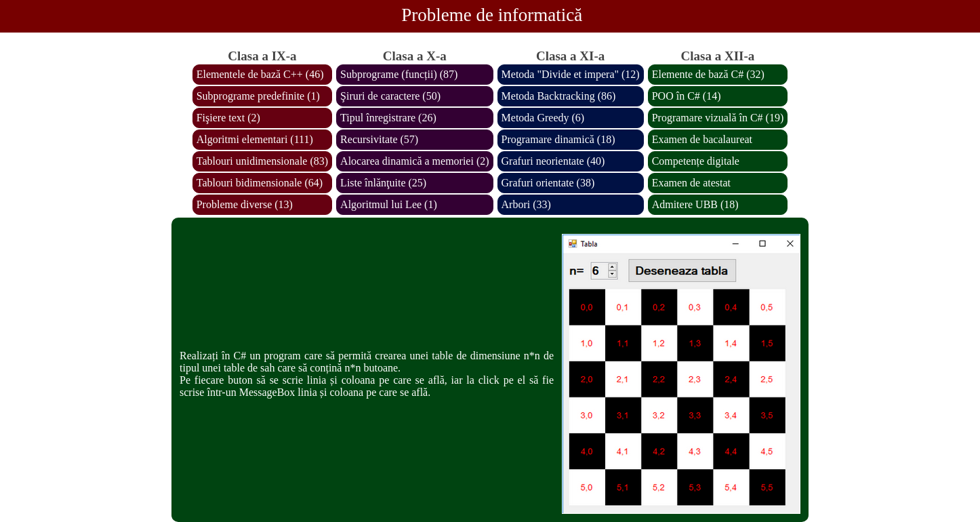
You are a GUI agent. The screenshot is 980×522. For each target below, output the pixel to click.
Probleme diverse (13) (245, 204)
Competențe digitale (696, 161)
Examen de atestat (691, 183)
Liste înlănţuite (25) (383, 183)
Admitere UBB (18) (695, 204)
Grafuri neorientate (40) (553, 161)
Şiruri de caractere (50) (390, 96)
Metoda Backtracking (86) (559, 96)
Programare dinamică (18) (558, 139)
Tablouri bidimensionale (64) (260, 183)
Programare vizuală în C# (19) (718, 118)
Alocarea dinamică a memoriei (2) (414, 161)
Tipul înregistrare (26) (388, 118)
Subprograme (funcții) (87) (399, 74)
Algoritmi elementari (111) (255, 139)
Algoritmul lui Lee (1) (389, 204)
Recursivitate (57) (379, 139)
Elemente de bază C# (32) (708, 74)
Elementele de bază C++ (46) (260, 74)
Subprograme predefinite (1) (258, 96)
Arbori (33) (526, 204)
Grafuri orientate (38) (548, 183)
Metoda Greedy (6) (543, 118)
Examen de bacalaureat (702, 139)
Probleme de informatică (492, 15)
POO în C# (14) (687, 96)
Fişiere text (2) (228, 118)
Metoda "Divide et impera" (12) (571, 74)
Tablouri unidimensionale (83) (262, 161)
